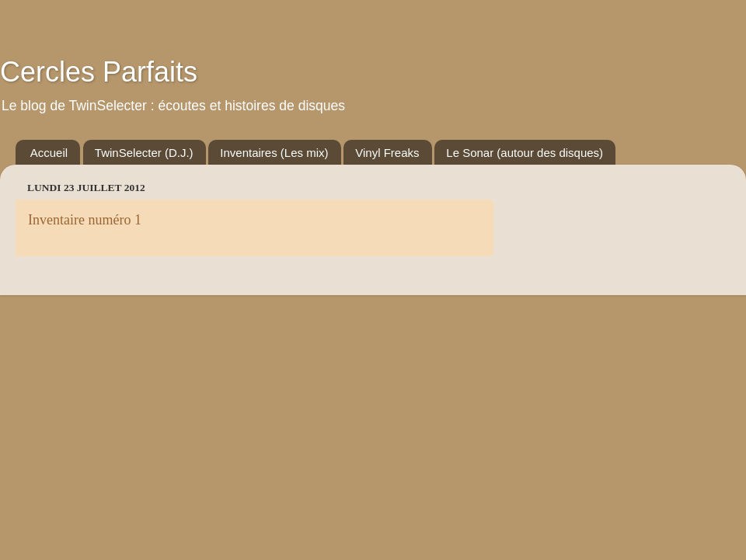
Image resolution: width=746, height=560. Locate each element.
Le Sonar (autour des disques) (525, 153)
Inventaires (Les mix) (274, 153)
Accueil (49, 153)
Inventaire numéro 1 (85, 220)
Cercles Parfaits (99, 72)
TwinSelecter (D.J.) (144, 153)
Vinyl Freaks (387, 153)
